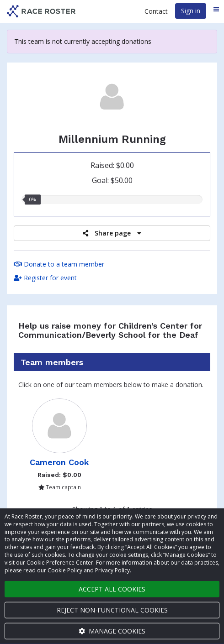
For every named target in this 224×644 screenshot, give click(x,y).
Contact (156, 11)
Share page (112, 233)
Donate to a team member (59, 264)
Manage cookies (112, 631)
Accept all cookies (112, 589)
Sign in (191, 11)
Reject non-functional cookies (112, 610)
